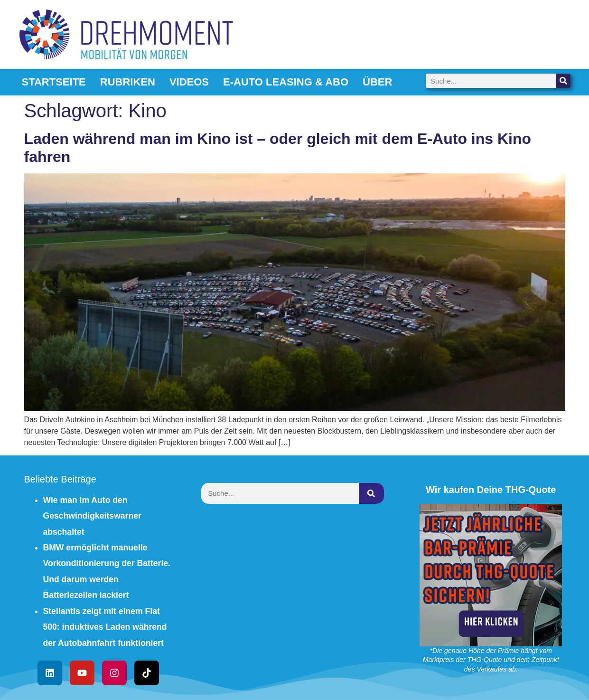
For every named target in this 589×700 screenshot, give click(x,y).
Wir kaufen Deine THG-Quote (491, 490)
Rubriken (128, 82)
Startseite (54, 82)
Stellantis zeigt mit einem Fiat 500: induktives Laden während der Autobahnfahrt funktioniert (105, 627)
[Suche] (563, 81)
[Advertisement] (295, 583)
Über (377, 82)
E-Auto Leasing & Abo (286, 82)
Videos (189, 82)
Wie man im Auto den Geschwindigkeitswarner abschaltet (92, 516)
